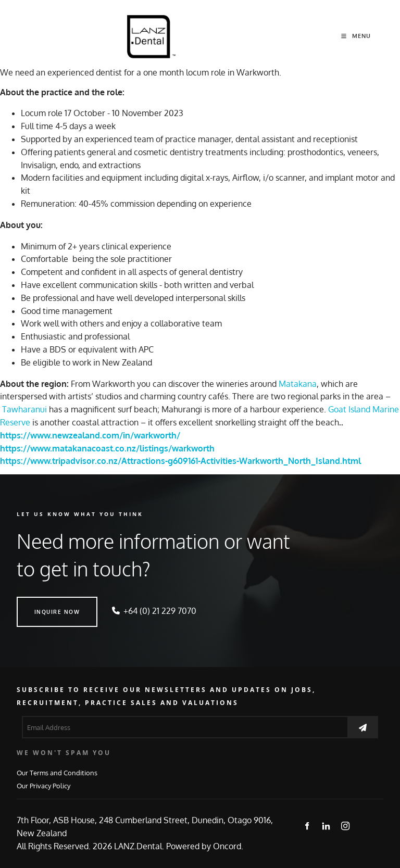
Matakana (298, 384)
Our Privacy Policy (43, 785)
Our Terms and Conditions (57, 772)
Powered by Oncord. (205, 846)
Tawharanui (24, 409)
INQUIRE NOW (40, 603)
